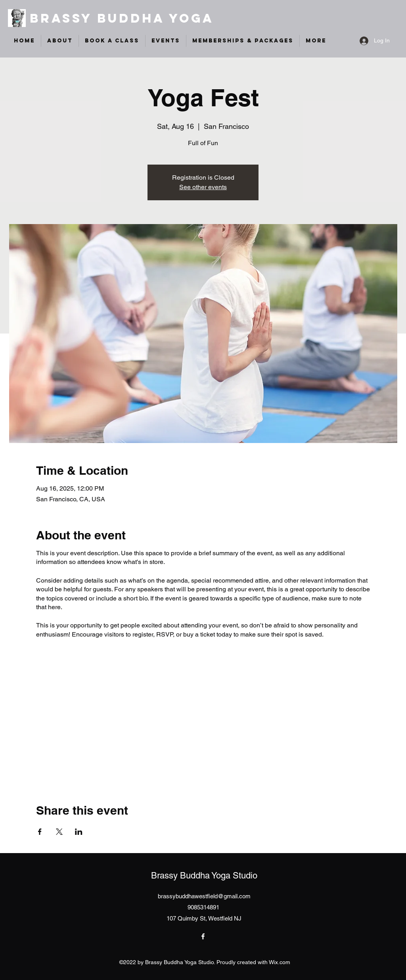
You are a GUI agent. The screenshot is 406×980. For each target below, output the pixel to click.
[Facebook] (203, 936)
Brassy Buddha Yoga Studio (204, 875)
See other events (203, 187)
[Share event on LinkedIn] (79, 832)
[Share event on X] (59, 832)
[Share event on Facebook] (40, 832)
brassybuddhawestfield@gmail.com (204, 896)
